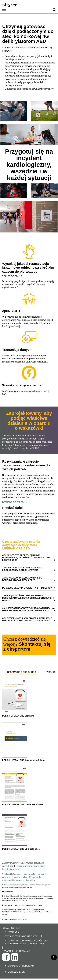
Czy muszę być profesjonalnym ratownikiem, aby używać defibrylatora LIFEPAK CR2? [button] (26, 558)
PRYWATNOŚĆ (12, 932)
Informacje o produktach (22, 672)
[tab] (29, 558)
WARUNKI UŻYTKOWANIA (17, 951)
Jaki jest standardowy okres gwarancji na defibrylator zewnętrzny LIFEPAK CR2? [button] (28, 609)
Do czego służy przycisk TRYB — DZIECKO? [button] (27, 588)
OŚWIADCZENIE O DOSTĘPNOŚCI (21, 936)
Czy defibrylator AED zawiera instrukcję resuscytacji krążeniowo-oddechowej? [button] (27, 619)
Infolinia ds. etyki (15, 972)
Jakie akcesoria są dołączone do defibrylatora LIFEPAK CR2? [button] (22, 579)
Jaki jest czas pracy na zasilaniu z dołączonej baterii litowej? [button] (22, 569)
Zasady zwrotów (11, 863)
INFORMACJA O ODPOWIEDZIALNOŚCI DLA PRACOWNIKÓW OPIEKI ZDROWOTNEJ (26, 942)
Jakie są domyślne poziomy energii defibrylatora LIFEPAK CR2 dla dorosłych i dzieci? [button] (28, 598)
